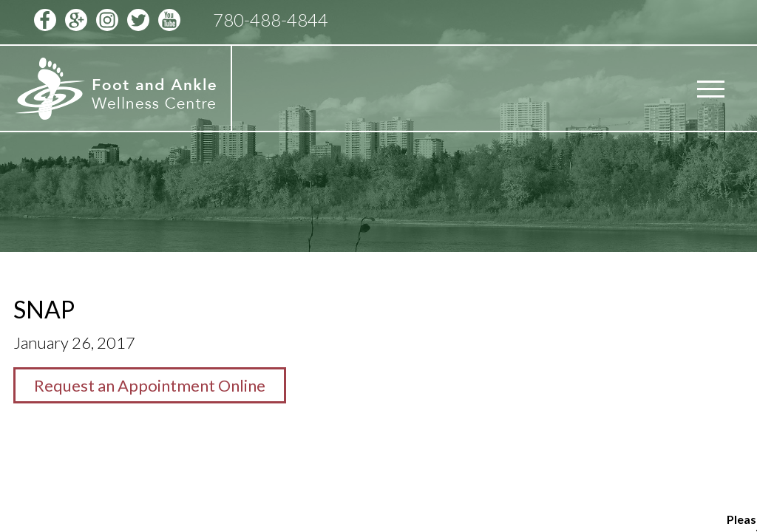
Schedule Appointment (605, 20)
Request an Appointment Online (150, 385)
